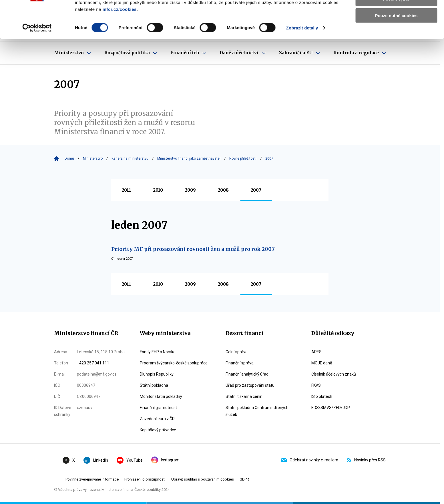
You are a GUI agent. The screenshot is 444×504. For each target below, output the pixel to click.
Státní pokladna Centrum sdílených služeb (257, 411)
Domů (69, 158)
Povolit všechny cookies (396, 14)
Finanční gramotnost (158, 408)
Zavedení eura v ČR (157, 419)
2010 (158, 190)
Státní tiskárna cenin (244, 396)
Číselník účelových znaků (334, 374)
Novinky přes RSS (366, 460)
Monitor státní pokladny (161, 396)
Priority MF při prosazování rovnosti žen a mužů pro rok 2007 (193, 249)
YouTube (130, 460)
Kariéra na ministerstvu (130, 158)
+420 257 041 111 (93, 363)
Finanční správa (240, 363)
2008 (223, 190)
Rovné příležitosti (243, 158)
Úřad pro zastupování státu (250, 385)
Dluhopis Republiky (157, 374)
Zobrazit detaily (302, 60)
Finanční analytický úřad (247, 374)
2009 (190, 190)
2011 (127, 190)
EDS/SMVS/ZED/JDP (331, 408)
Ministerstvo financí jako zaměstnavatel (189, 158)
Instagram (165, 460)
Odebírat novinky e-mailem (309, 460)
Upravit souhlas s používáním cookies (203, 479)
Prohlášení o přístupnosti (145, 479)
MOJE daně (322, 363)
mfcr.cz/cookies (120, 41)
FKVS (316, 385)
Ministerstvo (93, 158)
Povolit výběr (396, 31)
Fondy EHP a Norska (158, 352)
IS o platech (322, 396)
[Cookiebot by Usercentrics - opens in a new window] (37, 60)
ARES (316, 352)
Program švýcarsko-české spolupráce (174, 363)
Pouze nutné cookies (396, 48)
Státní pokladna (154, 385)
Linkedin (96, 460)
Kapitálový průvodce (158, 430)
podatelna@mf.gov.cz (97, 374)
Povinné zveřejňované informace (92, 479)
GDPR (244, 479)
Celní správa (237, 352)
